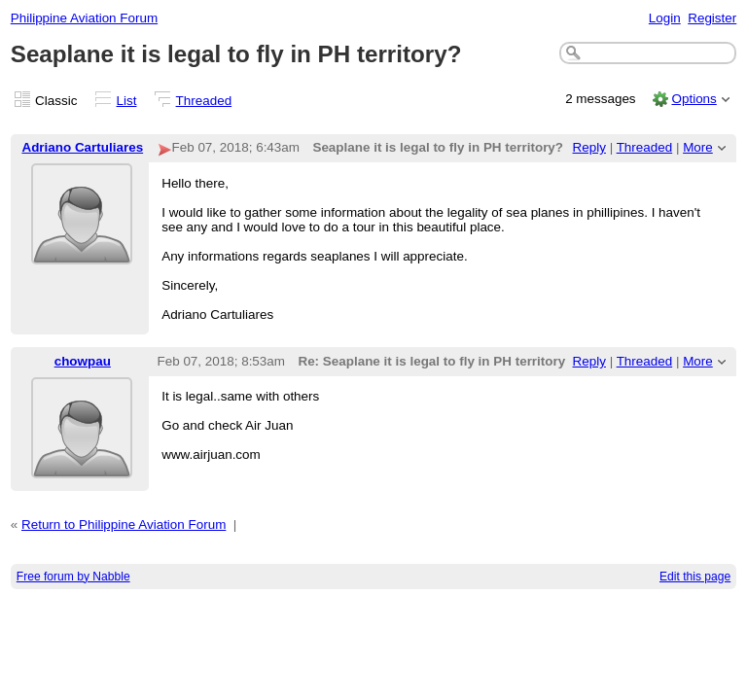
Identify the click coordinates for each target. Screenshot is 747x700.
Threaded (204, 101)
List (127, 101)
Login (665, 18)
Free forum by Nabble (73, 577)
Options (694, 99)
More (698, 147)
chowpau (83, 361)
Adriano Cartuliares (82, 147)
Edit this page (695, 577)
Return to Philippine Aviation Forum (124, 525)
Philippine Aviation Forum (84, 18)
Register (712, 18)
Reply (589, 147)
